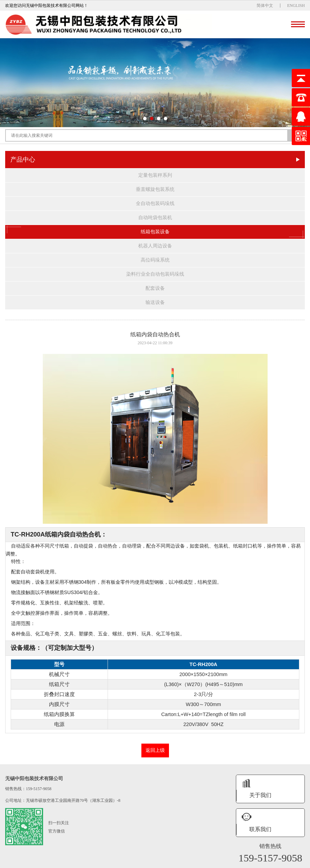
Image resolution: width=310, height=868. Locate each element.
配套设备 (155, 288)
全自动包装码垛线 (155, 203)
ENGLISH (296, 6)
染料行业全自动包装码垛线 (155, 274)
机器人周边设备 (155, 246)
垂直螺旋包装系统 (155, 189)
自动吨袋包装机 (155, 218)
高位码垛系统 (155, 260)
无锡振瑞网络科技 (221, 862)
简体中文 (265, 6)
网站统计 (247, 862)
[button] (145, 119)
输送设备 (155, 302)
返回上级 (155, 750)
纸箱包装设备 (155, 232)
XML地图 (195, 862)
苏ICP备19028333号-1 (166, 862)
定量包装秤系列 (155, 175)
